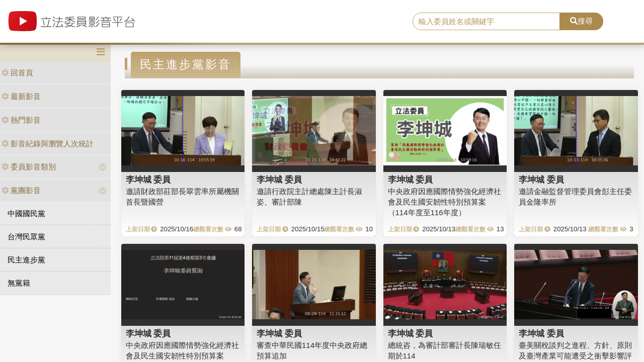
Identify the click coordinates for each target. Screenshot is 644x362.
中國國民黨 (26, 213)
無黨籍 (19, 283)
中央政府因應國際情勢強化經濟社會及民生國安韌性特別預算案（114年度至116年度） (445, 202)
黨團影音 (21, 190)
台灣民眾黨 (26, 237)
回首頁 (17, 73)
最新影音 (21, 96)
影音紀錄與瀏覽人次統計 (48, 144)
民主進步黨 (26, 260)
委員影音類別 (29, 167)
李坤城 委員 (148, 179)
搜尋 (581, 21)
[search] (486, 22)
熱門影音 (21, 120)
